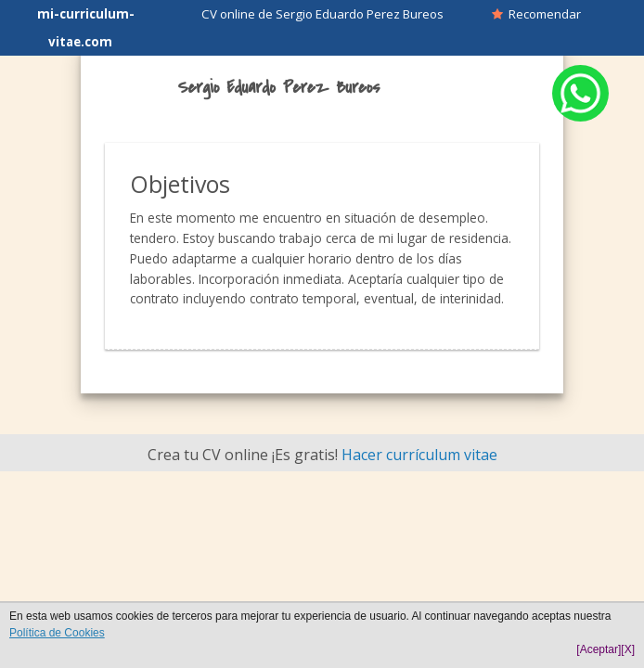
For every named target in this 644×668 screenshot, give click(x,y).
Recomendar (536, 14)
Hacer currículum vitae (419, 455)
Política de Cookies (57, 633)
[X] (628, 649)
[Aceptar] (599, 649)
